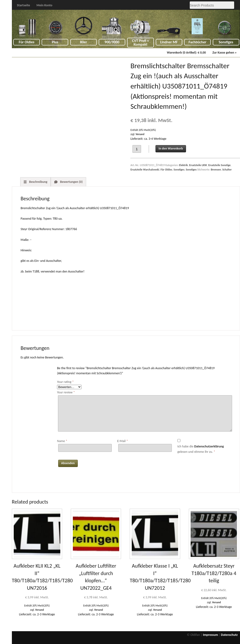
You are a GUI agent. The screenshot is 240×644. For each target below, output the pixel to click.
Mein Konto (44, 5)
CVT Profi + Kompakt (140, 43)
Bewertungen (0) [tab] (71, 182)
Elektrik (183, 165)
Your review (66, 392)
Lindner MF (169, 42)
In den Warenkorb (171, 148)
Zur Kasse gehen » (224, 53)
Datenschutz (229, 635)
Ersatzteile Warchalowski (145, 170)
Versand (140, 134)
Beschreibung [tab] (38, 182)
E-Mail (122, 441)
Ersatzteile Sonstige (220, 165)
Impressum (211, 635)
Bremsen (216, 170)
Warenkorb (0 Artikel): (186, 53)
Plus (55, 42)
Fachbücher (197, 42)
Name (62, 441)
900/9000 (112, 42)
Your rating (65, 382)
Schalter (227, 170)
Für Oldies (27, 42)
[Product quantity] (137, 149)
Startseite (24, 5)
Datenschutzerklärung (209, 446)
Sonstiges (226, 42)
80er (84, 42)
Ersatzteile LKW (198, 165)
